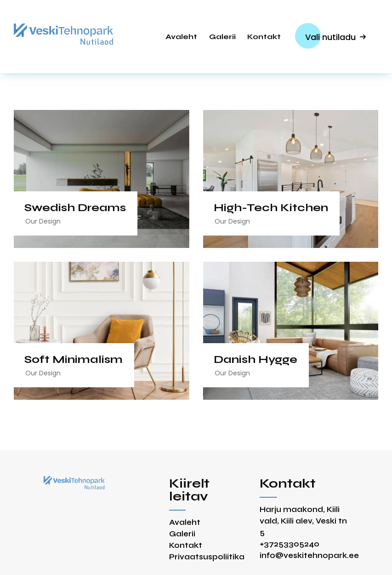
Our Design (44, 221)
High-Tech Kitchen (272, 208)
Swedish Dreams (77, 208)
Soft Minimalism (75, 360)
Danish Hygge (257, 360)
